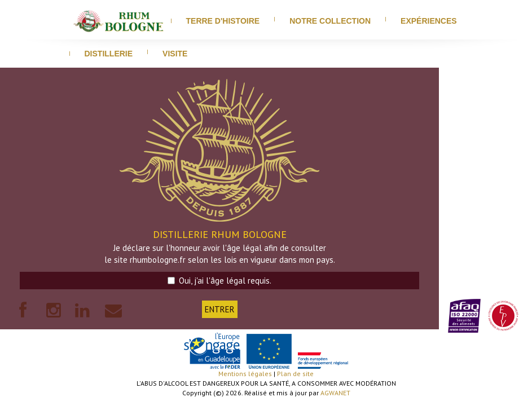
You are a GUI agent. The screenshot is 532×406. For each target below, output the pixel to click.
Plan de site (295, 374)
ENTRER (220, 309)
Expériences (429, 21)
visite (175, 54)
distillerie (109, 54)
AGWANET (335, 393)
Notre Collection (330, 21)
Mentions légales (245, 374)
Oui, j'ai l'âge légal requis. (219, 281)
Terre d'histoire (223, 21)
